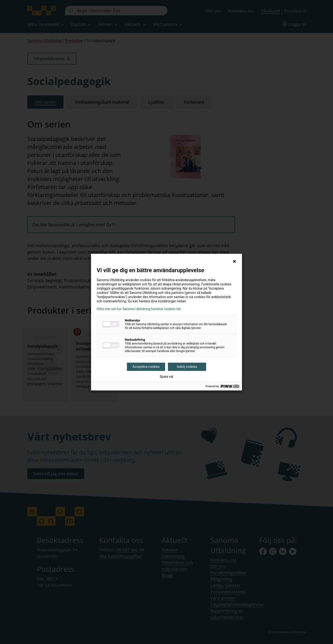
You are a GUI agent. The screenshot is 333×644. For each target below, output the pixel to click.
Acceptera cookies (146, 367)
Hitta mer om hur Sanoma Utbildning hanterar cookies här (139, 309)
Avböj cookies (187, 367)
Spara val (166, 377)
